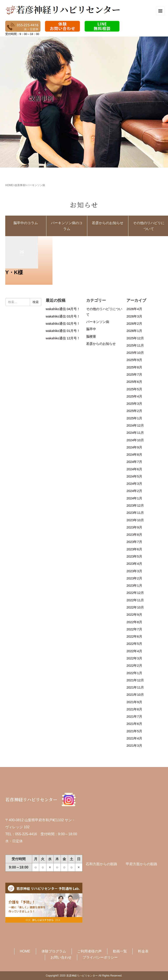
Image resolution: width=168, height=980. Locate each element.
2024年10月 (135, 440)
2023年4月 (134, 564)
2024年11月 (135, 433)
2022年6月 (134, 636)
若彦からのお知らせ (108, 223)
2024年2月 (134, 491)
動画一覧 (120, 951)
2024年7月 (134, 462)
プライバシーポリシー (100, 957)
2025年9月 (134, 360)
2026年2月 (134, 324)
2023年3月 (134, 571)
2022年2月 (134, 666)
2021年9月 (134, 702)
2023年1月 (134, 586)
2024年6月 (134, 469)
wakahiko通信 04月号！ (63, 309)
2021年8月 (134, 709)
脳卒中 (91, 329)
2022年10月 (135, 607)
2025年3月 (134, 404)
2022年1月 (134, 673)
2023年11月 (135, 513)
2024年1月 (134, 498)
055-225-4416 (26, 834)
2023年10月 (135, 520)
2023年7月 (134, 542)
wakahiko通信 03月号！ (63, 316)
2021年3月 (134, 746)
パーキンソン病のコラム (67, 226)
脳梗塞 (91, 337)
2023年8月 (134, 535)
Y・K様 (14, 272)
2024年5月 (134, 476)
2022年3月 (134, 658)
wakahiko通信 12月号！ (63, 338)
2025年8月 (134, 367)
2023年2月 (134, 578)
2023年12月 (135, 506)
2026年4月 (134, 309)
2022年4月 (134, 651)
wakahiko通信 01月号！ (63, 331)
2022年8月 (134, 622)
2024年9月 (134, 447)
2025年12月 (135, 338)
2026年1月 (134, 331)
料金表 (143, 951)
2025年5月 (134, 389)
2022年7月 (134, 629)
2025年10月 (135, 353)
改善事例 (20, 185)
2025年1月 (134, 418)
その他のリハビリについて (104, 312)
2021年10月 (135, 695)
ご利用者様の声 (89, 951)
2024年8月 (134, 455)
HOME (9, 185)
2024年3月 (134, 484)
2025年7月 (134, 375)
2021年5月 (134, 731)
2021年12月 (135, 680)
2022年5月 (134, 644)
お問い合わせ (61, 957)
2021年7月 (134, 717)
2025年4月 (134, 396)
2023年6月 (134, 549)
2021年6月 (134, 724)
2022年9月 (134, 615)
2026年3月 (134, 316)
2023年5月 (134, 556)
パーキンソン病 (98, 322)
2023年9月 (134, 527)
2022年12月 (135, 593)
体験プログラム (54, 951)
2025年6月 (134, 382)
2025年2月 (134, 411)
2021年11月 (135, 687)
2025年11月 (135, 345)
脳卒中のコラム (26, 223)
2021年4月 (134, 738)
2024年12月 (135, 425)
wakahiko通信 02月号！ (63, 324)
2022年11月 (135, 600)
